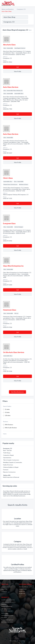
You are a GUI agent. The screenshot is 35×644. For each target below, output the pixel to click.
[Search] (31, 22)
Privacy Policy (13, 641)
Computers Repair (8, 455)
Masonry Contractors (9, 472)
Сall (17, 67)
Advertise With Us (24, 587)
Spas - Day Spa (7, 450)
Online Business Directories (8, 602)
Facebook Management (7, 620)
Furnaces (6, 470)
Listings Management (7, 607)
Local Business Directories (8, 600)
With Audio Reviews (11, 428)
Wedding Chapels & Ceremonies (13, 462)
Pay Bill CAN (22, 593)
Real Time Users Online (7, 622)
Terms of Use (22, 641)
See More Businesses (17, 392)
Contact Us (4, 591)
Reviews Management (7, 611)
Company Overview (6, 587)
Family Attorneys (8, 465)
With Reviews (9, 425)
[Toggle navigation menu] (32, 3)
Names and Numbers (8, 9)
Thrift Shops (7, 453)
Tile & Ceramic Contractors (11, 460)
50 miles (7, 412)
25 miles (7, 409)
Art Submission (23, 589)
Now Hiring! (4, 589)
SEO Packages (5, 613)
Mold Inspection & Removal (11, 477)
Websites (4, 604)
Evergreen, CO (21, 9)
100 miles (8, 415)
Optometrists (7, 458)
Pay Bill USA (22, 591)
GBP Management (6, 609)
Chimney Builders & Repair (11, 467)
